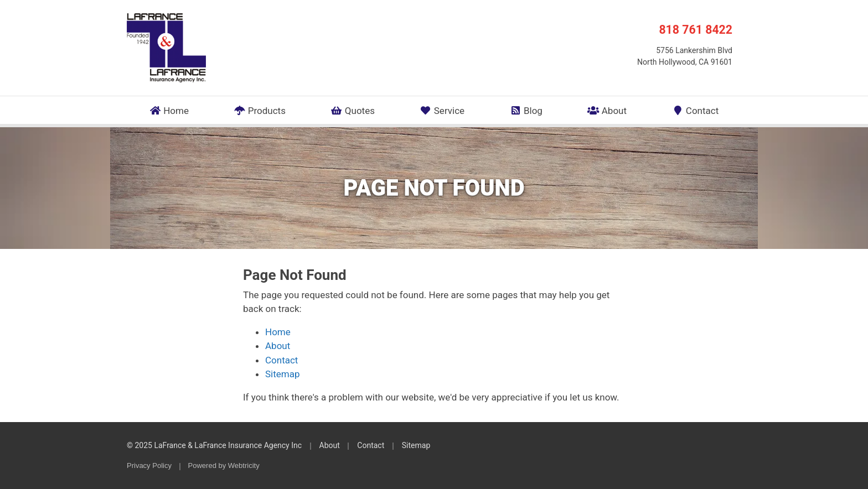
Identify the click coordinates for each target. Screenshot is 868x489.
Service (442, 111)
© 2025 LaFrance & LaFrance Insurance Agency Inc (214, 445)
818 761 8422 (696, 30)
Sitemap (283, 374)
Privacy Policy (149, 465)
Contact (695, 111)
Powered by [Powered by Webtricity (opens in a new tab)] (224, 465)
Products (260, 111)
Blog (526, 111)
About (607, 111)
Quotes (353, 111)
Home (169, 111)
